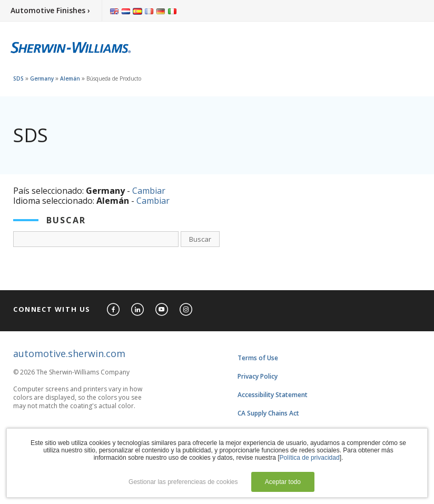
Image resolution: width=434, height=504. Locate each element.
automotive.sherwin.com (69, 353)
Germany (42, 78)
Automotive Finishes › (50, 10)
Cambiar (149, 191)
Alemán (70, 78)
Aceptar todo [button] (283, 482)
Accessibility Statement (273, 395)
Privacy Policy (258, 376)
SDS (18, 78)
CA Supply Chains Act (268, 413)
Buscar (200, 239)
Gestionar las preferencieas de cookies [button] (183, 482)
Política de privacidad (310, 458)
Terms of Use (258, 358)
